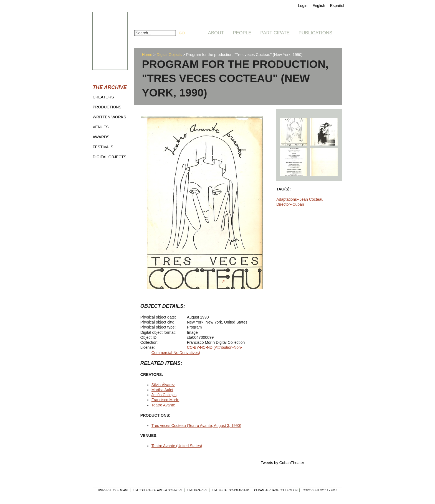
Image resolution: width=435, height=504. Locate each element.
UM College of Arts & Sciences (158, 490)
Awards (101, 137)
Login (303, 6)
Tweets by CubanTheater (282, 463)
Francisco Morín (165, 400)
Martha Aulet (162, 390)
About (216, 33)
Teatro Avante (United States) (177, 446)
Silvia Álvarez (163, 385)
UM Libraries (197, 490)
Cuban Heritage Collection (276, 490)
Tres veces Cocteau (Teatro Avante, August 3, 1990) (196, 426)
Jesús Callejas (164, 395)
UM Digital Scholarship (231, 490)
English (319, 6)
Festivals (103, 147)
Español (337, 6)
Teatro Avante (163, 405)
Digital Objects (109, 157)
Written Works (109, 117)
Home (147, 55)
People (242, 33)
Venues (101, 127)
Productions (107, 107)
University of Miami (113, 490)
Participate (275, 33)
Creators (103, 97)
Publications (315, 33)
